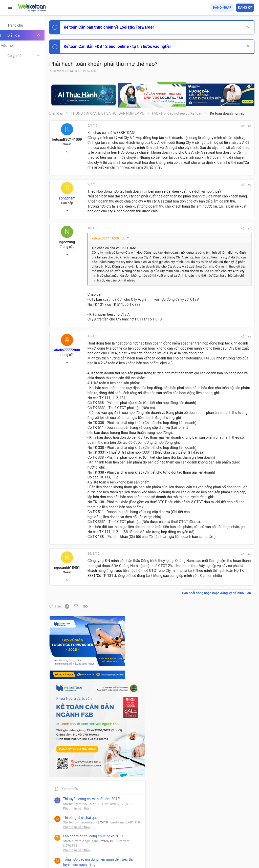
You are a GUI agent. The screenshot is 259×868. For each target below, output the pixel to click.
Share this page (222, 447)
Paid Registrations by (100, 852)
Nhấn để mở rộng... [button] (140, 331)
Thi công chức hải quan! (223, 288)
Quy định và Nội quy (169, 835)
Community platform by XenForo (102, 847)
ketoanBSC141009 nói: (117, 288)
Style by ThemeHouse (75, 857)
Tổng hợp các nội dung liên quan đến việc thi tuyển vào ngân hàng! (226, 345)
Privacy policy (197, 835)
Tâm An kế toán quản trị (214, 418)
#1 (181, 126)
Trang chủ (232, 835)
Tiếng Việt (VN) (89, 835)
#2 (181, 215)
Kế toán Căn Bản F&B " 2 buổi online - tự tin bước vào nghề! (126, 46)
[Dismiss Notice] (247, 27)
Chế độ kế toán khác (219, 364)
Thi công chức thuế (218, 392)
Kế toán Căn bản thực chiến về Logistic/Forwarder (118, 27)
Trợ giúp (216, 835)
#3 (181, 278)
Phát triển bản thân (218, 279)
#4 (181, 392)
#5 (181, 744)
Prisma (65, 835)
